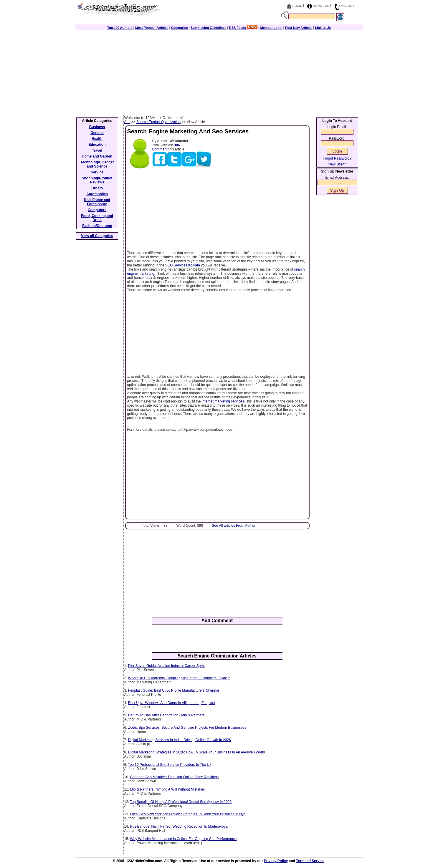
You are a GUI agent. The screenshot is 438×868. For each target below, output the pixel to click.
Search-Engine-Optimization (158, 122)
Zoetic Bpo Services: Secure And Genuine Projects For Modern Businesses (187, 728)
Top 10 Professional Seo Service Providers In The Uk (170, 765)
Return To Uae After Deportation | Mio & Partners (166, 715)
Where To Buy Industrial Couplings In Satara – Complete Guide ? (179, 678)
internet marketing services (223, 401)
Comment (160, 149)
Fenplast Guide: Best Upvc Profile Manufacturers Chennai (173, 690)
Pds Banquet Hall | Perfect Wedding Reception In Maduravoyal (179, 826)
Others (97, 188)
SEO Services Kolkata (183, 265)
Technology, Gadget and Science (97, 164)
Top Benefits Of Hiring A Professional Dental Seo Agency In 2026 (181, 802)
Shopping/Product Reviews (97, 180)
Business (97, 127)
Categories (180, 28)
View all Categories (97, 236)
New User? (337, 164)
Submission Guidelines (209, 28)
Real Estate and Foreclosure (97, 202)
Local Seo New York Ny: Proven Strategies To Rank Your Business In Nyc (188, 814)
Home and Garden (97, 156)
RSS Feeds (243, 28)
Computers (97, 210)
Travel (97, 150)
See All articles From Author (234, 526)
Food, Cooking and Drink (97, 218)
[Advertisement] (219, 71)
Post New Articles (299, 28)
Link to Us (323, 28)
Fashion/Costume (97, 226)
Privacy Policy (276, 861)
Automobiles (97, 194)
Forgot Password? (337, 158)
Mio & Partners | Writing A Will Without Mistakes (168, 789)
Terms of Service (310, 861)
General (97, 133)
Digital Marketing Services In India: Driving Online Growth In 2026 (180, 740)
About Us (321, 6)
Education (97, 145)
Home (297, 6)
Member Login (271, 28)
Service (97, 172)
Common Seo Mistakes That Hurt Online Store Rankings (175, 777)
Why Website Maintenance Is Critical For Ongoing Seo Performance (184, 839)
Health (97, 139)
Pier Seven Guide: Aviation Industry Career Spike (167, 666)
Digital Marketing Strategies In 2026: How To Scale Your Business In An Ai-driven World (196, 752)
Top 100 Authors (120, 28)
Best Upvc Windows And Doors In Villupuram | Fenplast (172, 703)
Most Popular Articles (152, 28)
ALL (127, 122)
